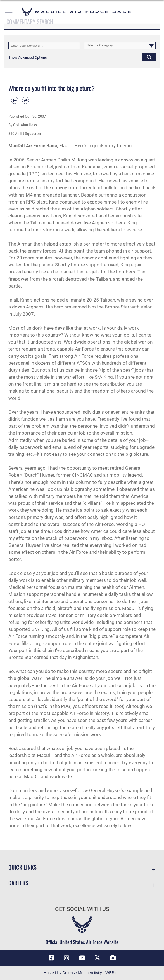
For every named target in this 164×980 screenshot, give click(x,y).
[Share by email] (26, 100)
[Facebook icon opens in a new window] (51, 958)
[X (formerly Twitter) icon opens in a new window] (98, 958)
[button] (9, 12)
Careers (18, 883)
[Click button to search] (149, 57)
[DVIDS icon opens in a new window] (113, 958)
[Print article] (15, 100)
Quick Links (22, 867)
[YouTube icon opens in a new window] (82, 958)
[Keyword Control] (44, 46)
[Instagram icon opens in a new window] (66, 958)
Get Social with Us (82, 909)
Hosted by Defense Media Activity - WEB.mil (82, 973)
